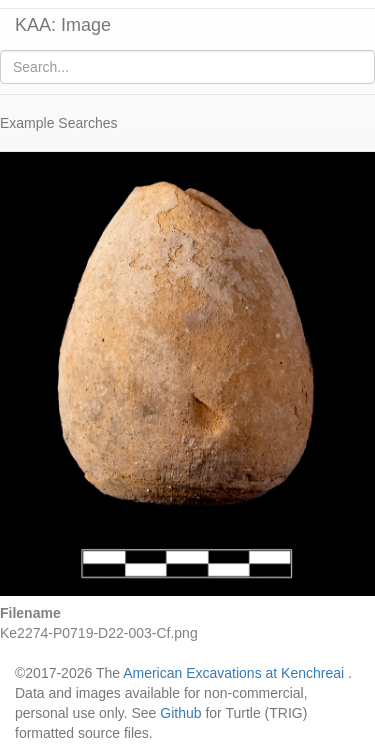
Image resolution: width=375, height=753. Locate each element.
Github (180, 713)
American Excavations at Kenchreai (233, 673)
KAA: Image (63, 25)
